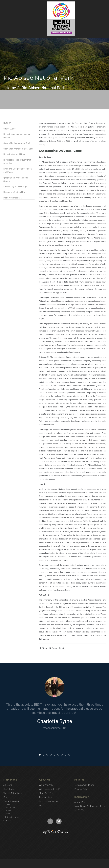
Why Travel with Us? (49, 789)
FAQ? (42, 806)
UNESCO (7, 123)
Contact (8, 821)
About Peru (80, 802)
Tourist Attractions (13, 793)
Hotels (7, 804)
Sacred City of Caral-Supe (15, 187)
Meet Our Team (47, 793)
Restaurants (10, 807)
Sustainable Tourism (49, 801)
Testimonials (45, 797)
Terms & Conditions (84, 785)
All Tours (8, 785)
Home (11, 88)
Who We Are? (46, 785)
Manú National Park (12, 198)
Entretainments (12, 817)
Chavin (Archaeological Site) (17, 143)
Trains (7, 814)
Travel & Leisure (11, 801)
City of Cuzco (10, 129)
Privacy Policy (82, 789)
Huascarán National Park (15, 192)
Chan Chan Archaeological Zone (18, 149)
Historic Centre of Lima (14, 154)
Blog (6, 797)
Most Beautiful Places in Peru (90, 806)
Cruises (8, 811)
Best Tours (9, 789)
